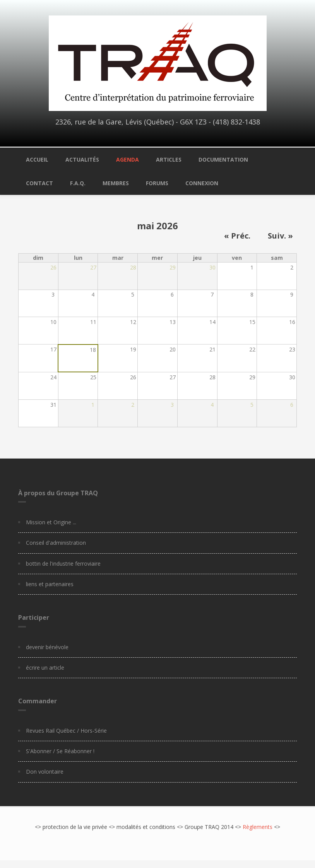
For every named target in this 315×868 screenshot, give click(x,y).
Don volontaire (45, 772)
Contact (39, 183)
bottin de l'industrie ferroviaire (63, 564)
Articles (169, 159)
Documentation (223, 159)
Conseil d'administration (56, 543)
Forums (157, 183)
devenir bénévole (47, 647)
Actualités (82, 159)
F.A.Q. (78, 183)
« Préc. (237, 236)
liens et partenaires (50, 584)
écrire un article (45, 668)
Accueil (37, 159)
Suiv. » (280, 236)
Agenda (128, 159)
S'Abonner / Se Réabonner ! (60, 751)
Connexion (202, 183)
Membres (116, 183)
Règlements (258, 827)
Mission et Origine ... (51, 522)
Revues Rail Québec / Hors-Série (66, 731)
